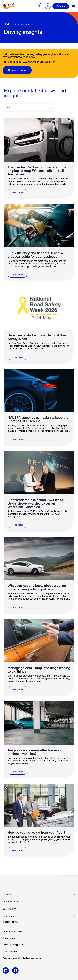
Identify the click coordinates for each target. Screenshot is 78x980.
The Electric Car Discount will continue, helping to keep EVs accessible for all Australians (37, 171)
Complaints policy (10, 951)
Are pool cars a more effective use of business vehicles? (36, 752)
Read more (18, 192)
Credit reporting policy (13, 945)
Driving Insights (24, 24)
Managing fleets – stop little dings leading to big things (39, 670)
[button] (48, 6)
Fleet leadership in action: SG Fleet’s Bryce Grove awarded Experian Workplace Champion (35, 503)
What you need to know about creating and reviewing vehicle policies (37, 587)
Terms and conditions (12, 931)
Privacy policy (9, 938)
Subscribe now (17, 70)
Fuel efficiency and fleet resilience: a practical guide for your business (35, 255)
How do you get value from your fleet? (36, 833)
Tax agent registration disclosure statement (22, 958)
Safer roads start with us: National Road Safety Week (38, 337)
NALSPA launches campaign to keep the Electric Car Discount (38, 419)
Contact (61, 6)
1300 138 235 (11, 922)
